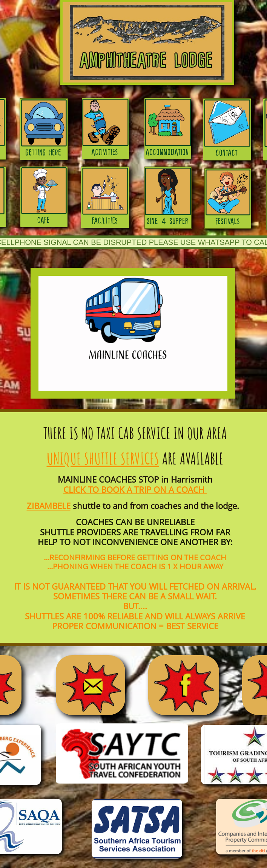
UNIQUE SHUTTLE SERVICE (101, 458)
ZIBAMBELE (49, 506)
